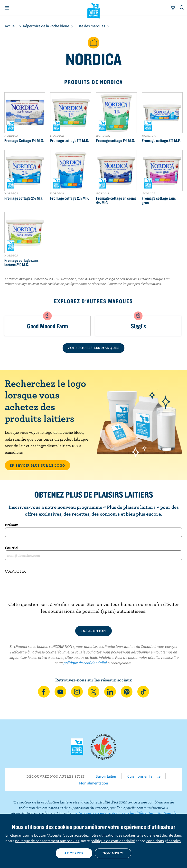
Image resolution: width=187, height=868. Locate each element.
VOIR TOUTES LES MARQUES (93, 348)
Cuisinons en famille (144, 776)
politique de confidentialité (85, 663)
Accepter (74, 853)
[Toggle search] (182, 8)
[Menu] (7, 8)
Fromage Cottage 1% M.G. (24, 141)
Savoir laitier (106, 776)
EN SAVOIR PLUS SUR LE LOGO (37, 465)
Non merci (113, 853)
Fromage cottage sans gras (159, 200)
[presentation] (93, 591)
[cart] (173, 8)
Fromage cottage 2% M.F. (161, 141)
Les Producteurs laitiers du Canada (94, 10)
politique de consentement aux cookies (47, 841)
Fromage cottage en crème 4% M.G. (116, 200)
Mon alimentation (94, 783)
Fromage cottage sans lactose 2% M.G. (21, 263)
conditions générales (164, 841)
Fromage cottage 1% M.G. (70, 141)
